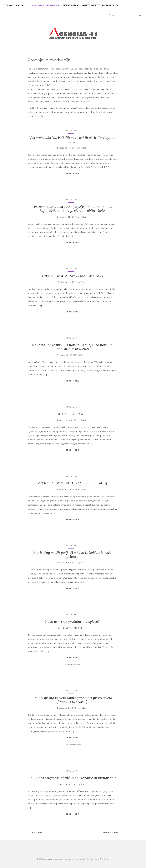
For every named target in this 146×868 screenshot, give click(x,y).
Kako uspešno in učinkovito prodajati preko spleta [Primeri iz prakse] (72, 700)
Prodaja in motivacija (46, 5)
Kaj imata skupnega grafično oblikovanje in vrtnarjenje (72, 778)
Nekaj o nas (71, 5)
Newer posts (111, 832)
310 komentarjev (72, 665)
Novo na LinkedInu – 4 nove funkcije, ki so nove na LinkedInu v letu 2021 (72, 347)
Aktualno (22, 5)
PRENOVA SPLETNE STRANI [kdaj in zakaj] (72, 483)
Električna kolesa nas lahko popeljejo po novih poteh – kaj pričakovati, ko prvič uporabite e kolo (72, 209)
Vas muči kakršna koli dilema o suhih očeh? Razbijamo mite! (72, 140)
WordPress (105, 859)
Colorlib (86, 859)
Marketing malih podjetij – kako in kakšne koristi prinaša (72, 554)
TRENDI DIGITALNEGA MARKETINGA (72, 276)
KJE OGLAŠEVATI (72, 414)
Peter (83, 148)
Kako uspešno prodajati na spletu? (72, 621)
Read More (72, 173)
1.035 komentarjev (72, 745)
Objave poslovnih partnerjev (100, 5)
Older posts (35, 832)
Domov (8, 5)
